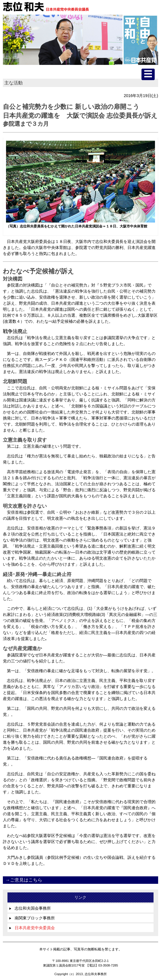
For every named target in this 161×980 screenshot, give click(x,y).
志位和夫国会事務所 (30, 908)
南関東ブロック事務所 (32, 918)
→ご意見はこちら (24, 880)
